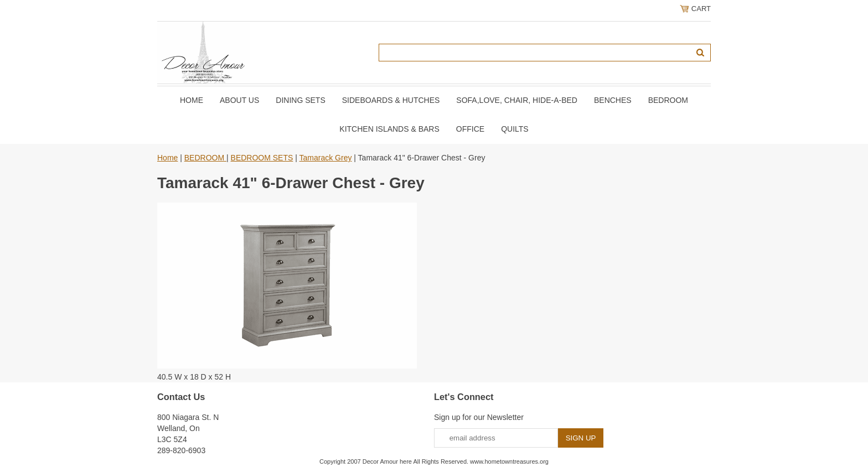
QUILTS (515, 129)
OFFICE (470, 129)
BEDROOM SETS (262, 158)
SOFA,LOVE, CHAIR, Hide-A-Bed (517, 100)
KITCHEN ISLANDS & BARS (389, 129)
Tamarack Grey (326, 158)
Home (192, 100)
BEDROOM (668, 100)
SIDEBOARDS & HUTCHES (391, 100)
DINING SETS (300, 100)
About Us (239, 100)
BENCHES (613, 100)
